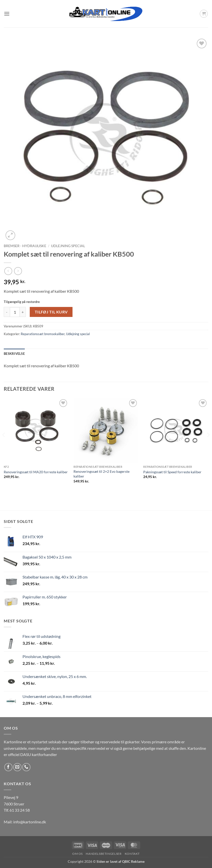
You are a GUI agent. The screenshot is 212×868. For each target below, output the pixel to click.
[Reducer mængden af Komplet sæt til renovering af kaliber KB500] (7, 312)
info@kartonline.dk (30, 822)
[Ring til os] (26, 767)
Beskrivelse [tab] (14, 354)
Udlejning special (68, 246)
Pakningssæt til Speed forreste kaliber (172, 472)
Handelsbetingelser (104, 854)
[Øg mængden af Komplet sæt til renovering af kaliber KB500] (23, 312)
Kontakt (132, 854)
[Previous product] (18, 271)
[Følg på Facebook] (8, 767)
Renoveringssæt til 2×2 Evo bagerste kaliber (101, 474)
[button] (7, 14)
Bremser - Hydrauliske (25, 246)
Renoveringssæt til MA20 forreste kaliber (36, 472)
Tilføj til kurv (51, 312)
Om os (77, 854)
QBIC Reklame (133, 861)
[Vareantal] (15, 312)
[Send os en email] (17, 767)
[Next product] (8, 271)
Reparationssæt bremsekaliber (43, 334)
